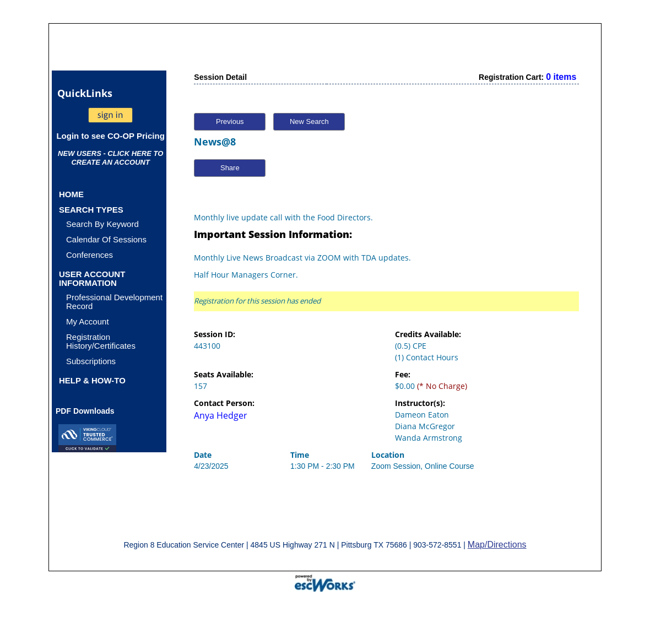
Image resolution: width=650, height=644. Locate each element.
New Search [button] (309, 121)
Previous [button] (230, 121)
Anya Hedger (221, 415)
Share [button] (230, 168)
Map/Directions (497, 545)
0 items (561, 77)
